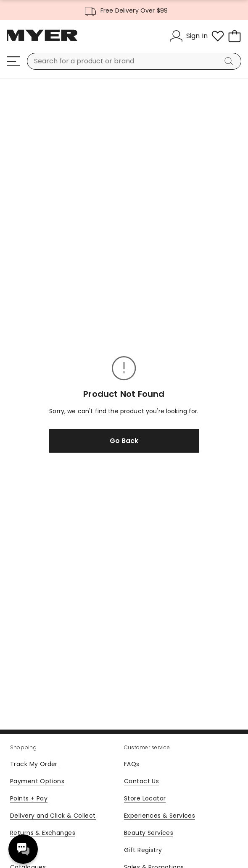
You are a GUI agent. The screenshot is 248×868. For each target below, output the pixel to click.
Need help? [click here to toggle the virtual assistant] (23, 849)
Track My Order (34, 764)
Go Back (124, 441)
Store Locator (145, 798)
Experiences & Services (160, 816)
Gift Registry (143, 850)
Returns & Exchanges (43, 833)
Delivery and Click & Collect (53, 816)
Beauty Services (149, 833)
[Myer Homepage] (42, 40)
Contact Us (141, 781)
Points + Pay (29, 798)
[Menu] (13, 61)
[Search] (230, 61)
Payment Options (37, 781)
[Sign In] (189, 36)
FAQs (132, 764)
